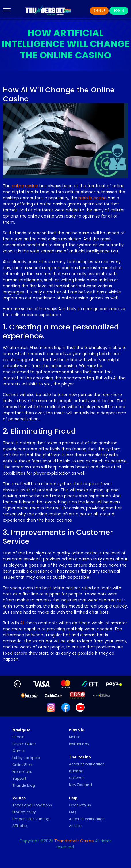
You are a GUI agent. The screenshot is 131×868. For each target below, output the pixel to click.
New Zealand (80, 785)
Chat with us (80, 805)
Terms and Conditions (32, 805)
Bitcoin (18, 737)
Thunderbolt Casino (74, 841)
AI (22, 623)
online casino (25, 186)
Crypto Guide (24, 744)
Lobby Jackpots (26, 758)
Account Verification (87, 764)
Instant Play (79, 744)
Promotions (22, 772)
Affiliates (20, 826)
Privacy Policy (24, 812)
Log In (119, 11)
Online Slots (23, 765)
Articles (75, 826)
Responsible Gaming (31, 819)
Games (19, 751)
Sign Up (99, 11)
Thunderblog (24, 785)
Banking (76, 771)
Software (77, 778)
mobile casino (93, 198)
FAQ (72, 812)
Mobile (75, 737)
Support (19, 778)
